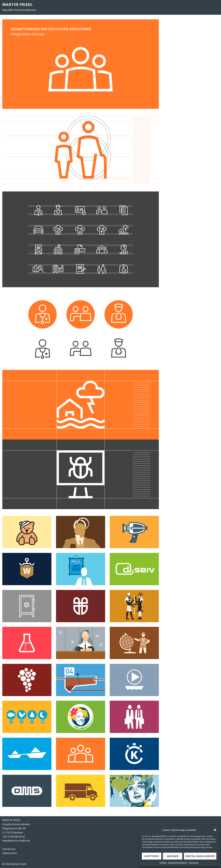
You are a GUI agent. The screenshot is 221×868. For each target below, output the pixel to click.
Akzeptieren (152, 856)
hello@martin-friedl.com (16, 841)
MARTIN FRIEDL (17, 4)
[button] (215, 830)
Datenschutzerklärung (178, 863)
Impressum (194, 863)
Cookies (163, 863)
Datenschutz (10, 853)
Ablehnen (173, 856)
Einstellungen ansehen (200, 856)
